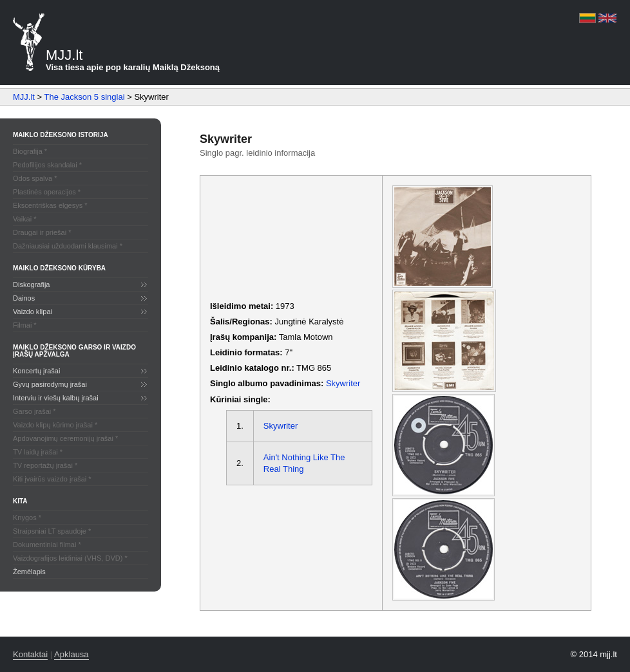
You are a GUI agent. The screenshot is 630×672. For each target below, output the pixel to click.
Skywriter (343, 383)
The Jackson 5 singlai (85, 97)
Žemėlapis (29, 572)
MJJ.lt (24, 97)
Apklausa (71, 654)
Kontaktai (30, 654)
